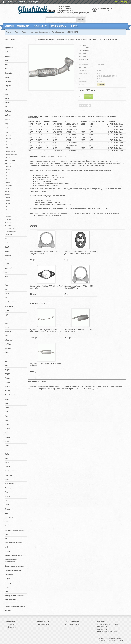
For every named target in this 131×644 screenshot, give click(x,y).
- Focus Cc (9, 163)
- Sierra (8, 210)
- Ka (7, 176)
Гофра (7, 526)
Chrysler (8, 86)
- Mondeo (8, 188)
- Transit (8, 225)
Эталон (8, 610)
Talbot (7, 446)
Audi (6, 52)
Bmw (6, 64)
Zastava (7, 496)
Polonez (7, 378)
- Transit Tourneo (11, 232)
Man (6, 323)
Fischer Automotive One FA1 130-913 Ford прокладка (46, 287)
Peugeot (7, 370)
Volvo (7, 479)
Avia (6, 60)
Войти (116, 2)
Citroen (7, 90)
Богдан (7, 509)
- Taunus (8, 219)
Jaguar (7, 281)
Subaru (7, 437)
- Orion (8, 194)
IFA (6, 260)
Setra (6, 416)
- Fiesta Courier (10, 151)
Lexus (7, 310)
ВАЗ (6, 513)
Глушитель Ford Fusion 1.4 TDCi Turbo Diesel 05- (45, 365)
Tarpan (7, 450)
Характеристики (48, 156)
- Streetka (8, 213)
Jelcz (6, 289)
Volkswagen (9, 475)
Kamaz (7, 293)
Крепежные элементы (13, 543)
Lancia (7, 302)
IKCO (7, 264)
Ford (6, 132)
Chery (7, 77)
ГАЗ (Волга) (9, 517)
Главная (9, 2)
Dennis (7, 119)
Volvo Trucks (9, 484)
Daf (6, 107)
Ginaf (7, 247)
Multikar (8, 344)
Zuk (6, 500)
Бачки (7, 505)
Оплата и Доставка (59, 26)
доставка (96, 389)
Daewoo (7, 103)
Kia (6, 298)
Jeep (6, 285)
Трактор (8, 583)
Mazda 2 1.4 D (83, 59)
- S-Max (8, 204)
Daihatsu (8, 111)
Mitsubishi (8, 340)
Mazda (7, 327)
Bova (6, 69)
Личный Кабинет (74, 624)
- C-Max (8, 135)
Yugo (6, 492)
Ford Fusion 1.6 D (84, 56)
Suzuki (7, 441)
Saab (6, 403)
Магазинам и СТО (40, 26)
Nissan (7, 353)
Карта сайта (12, 627)
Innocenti (8, 268)
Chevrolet (8, 81)
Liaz (6, 319)
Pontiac (7, 382)
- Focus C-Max (10, 160)
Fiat (6, 128)
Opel (6, 365)
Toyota (7, 462)
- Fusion (8, 166)
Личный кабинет (19, 2)
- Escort (8, 142)
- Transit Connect (11, 228)
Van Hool (8, 471)
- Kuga (7, 182)
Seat (6, 412)
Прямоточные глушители (14, 566)
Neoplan (8, 348)
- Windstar (9, 235)
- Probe (8, 197)
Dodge (7, 124)
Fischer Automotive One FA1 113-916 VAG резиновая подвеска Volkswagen (80, 253)
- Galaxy (8, 170)
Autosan (8, 56)
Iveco (7, 277)
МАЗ (6, 547)
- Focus (8, 157)
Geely (7, 243)
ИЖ (6, 539)
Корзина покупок (33, 2)
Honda (7, 251)
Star (6, 433)
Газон (7, 522)
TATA (7, 454)
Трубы (7, 587)
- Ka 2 (7, 179)
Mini (6, 336)
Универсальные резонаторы (15, 606)
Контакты (74, 26)
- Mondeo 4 (9, 191)
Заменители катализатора (15, 530)
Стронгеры (9, 574)
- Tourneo (8, 222)
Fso (6, 239)
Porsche (7, 386)
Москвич (8, 551)
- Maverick (9, 185)
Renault (7, 391)
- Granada (9, 173)
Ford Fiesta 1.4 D (84, 51)
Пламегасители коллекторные (11, 561)
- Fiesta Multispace (11, 154)
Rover (7, 399)
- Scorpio (8, 207)
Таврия (7, 579)
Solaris (7, 429)
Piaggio (7, 374)
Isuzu (7, 272)
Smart (7, 424)
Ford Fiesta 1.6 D (84, 48)
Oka (6, 361)
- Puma (8, 201)
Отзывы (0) (62, 156)
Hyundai (8, 255)
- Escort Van (9, 145)
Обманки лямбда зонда (13, 555)
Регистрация (124, 2)
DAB (6, 94)
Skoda (7, 420)
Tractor (7, 467)
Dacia (7, 98)
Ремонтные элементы (13, 570)
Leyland (7, 315)
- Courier (8, 139)
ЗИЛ (6, 534)
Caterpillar (8, 73)
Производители (24, 26)
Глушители (9, 26)
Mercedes (8, 332)
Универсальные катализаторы (10, 601)
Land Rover (9, 306)
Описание (34, 156)
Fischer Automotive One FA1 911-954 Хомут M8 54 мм (44, 253)
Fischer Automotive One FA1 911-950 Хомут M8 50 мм (78, 287)
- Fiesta (8, 148)
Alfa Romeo (9, 48)
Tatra (6, 458)
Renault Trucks (10, 395)
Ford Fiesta (82, 45)
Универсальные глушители (15, 596)
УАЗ (6, 591)
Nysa (6, 357)
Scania (7, 408)
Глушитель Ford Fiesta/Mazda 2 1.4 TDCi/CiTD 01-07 (78, 331)
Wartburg (8, 488)
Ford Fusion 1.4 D (84, 54)
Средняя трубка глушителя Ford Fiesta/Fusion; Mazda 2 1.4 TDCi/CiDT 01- (46, 331)
